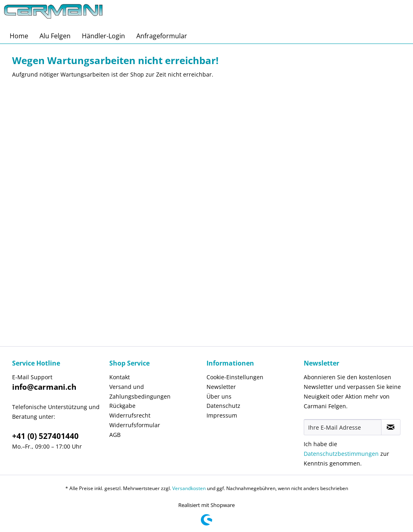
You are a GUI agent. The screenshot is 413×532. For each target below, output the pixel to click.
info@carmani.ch (44, 387)
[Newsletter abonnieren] (391, 427)
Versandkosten (189, 488)
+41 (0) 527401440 (45, 436)
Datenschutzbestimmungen (341, 454)
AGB (115, 435)
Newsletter (221, 387)
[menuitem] (19, 36)
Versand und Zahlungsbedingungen (140, 392)
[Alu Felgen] (55, 36)
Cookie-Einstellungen (235, 377)
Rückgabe (122, 406)
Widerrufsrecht (130, 415)
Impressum (222, 415)
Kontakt (120, 377)
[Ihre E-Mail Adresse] (343, 427)
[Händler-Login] (103, 36)
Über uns (219, 396)
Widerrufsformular (135, 425)
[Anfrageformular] (162, 36)
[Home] (19, 36)
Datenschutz (223, 406)
